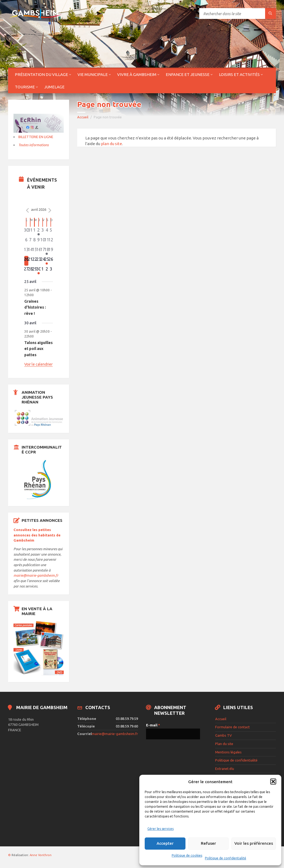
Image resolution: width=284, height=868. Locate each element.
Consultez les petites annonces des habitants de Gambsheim (37, 535)
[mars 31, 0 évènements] (30, 232)
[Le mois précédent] (50, 210)
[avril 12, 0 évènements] (51, 241)
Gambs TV (224, 735)
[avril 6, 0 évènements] (26, 241)
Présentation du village (41, 74)
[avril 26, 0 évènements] (51, 261)
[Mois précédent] (28, 210)
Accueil (83, 117)
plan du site (111, 144)
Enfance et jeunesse (188, 74)
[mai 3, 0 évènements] (51, 271)
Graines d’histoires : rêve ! (35, 307)
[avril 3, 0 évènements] (43, 232)
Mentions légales (228, 752)
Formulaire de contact (232, 727)
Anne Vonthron (41, 855)
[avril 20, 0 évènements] (26, 261)
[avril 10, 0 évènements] (43, 241)
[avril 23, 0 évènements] (38, 261)
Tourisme (25, 87)
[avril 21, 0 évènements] (30, 261)
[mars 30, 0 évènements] (26, 232)
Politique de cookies (187, 855)
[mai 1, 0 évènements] (43, 271)
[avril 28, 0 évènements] (30, 271)
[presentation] (168, 764)
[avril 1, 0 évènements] (34, 232)
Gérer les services (160, 829)
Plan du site (224, 744)
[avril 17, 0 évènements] (43, 251)
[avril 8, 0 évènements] (34, 241)
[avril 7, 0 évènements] (30, 241)
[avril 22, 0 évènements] (34, 261)
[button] (273, 782)
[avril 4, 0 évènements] (47, 232)
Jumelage (54, 87)
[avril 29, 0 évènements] (34, 271)
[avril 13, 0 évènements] (26, 251)
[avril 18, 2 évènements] (47, 251)
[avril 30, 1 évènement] (38, 271)
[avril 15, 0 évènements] (34, 251)
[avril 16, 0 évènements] (38, 251)
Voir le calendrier (38, 364)
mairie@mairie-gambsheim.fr (36, 575)
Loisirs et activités (239, 74)
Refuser (208, 843)
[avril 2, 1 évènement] (38, 232)
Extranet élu (225, 769)
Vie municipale (93, 74)
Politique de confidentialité (226, 858)
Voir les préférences (254, 843)
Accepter (165, 843)
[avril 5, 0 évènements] (51, 232)
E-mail (153, 725)
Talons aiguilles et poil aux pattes (38, 349)
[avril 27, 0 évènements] (26, 271)
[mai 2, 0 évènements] (47, 271)
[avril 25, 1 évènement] (47, 261)
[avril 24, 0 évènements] (43, 261)
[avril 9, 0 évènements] (38, 241)
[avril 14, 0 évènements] (30, 251)
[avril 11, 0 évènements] (47, 241)
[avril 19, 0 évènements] (51, 251)
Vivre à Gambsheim (137, 74)
